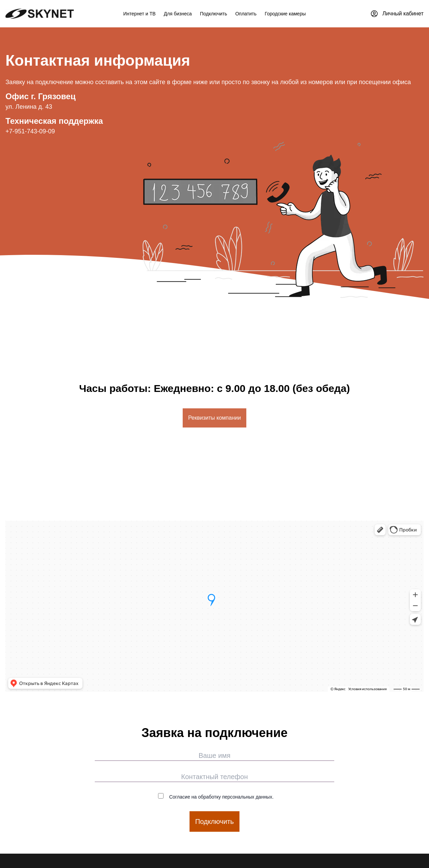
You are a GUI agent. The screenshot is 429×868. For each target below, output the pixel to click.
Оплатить (246, 14)
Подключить (214, 14)
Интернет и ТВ (139, 14)
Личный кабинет (397, 14)
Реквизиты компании (214, 418)
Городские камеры (285, 14)
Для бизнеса (178, 14)
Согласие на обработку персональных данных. (216, 796)
